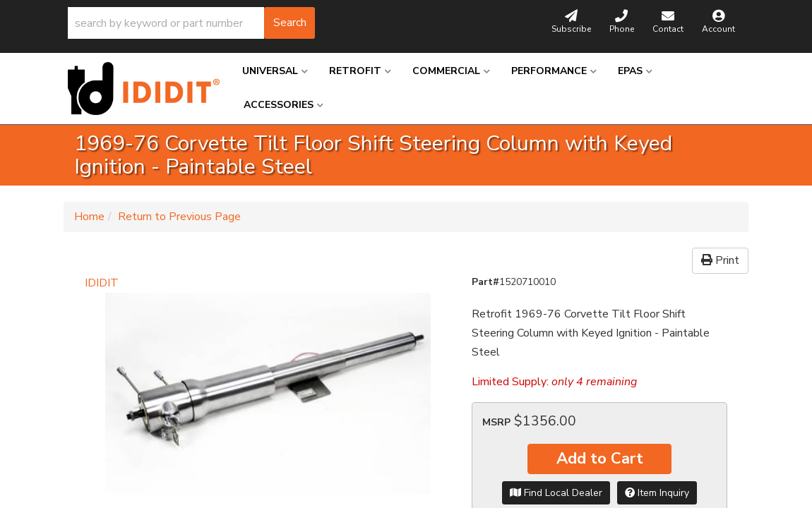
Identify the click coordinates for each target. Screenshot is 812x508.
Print (720, 260)
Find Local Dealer (556, 493)
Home (89, 217)
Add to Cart (600, 459)
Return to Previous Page (179, 217)
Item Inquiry (657, 493)
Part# (485, 282)
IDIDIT (102, 283)
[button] (191, 23)
